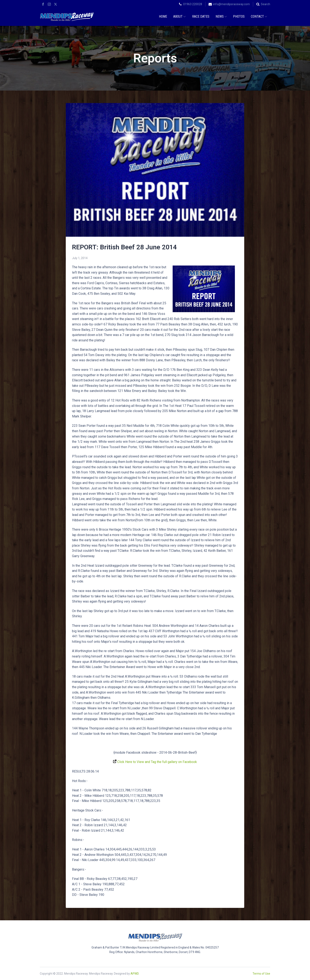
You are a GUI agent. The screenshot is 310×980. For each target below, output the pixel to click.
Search (265, 4)
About (179, 16)
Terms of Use (261, 974)
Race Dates (201, 16)
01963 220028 (193, 4)
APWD (135, 974)
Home (163, 16)
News (221, 16)
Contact (259, 16)
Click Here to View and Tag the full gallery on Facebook (155, 762)
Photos (239, 16)
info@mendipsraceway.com (231, 4)
